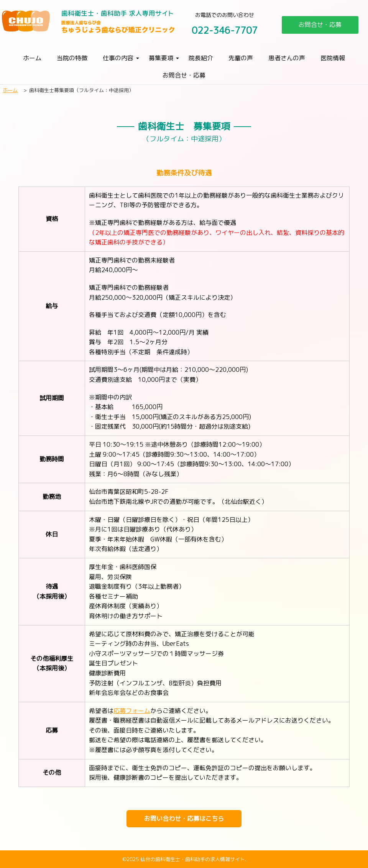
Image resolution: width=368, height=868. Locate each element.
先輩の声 (241, 58)
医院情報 (333, 58)
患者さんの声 (287, 58)
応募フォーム (132, 711)
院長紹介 (201, 58)
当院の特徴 (72, 58)
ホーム (32, 58)
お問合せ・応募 (320, 25)
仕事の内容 (118, 58)
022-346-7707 (225, 30)
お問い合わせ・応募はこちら (184, 818)
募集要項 (161, 58)
